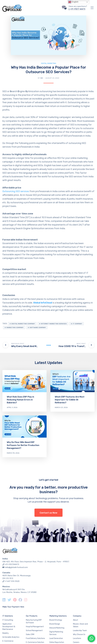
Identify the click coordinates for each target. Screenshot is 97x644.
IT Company (77, 324)
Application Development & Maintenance (9, 627)
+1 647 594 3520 (12, 581)
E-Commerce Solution (35, 642)
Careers (76, 642)
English (73, 2)
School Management (34, 631)
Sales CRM (30, 634)
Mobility (6, 633)
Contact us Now (48, 513)
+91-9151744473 (12, 564)
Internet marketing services (54, 324)
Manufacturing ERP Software (34, 621)
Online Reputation (57, 642)
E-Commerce (8, 641)
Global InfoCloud (43, 303)
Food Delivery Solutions (35, 638)
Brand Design (55, 624)
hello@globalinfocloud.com (16, 567)
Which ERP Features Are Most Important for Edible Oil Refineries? (70, 400)
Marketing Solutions (58, 616)
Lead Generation (56, 638)
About (76, 620)
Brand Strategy (56, 620)
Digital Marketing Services (56, 633)
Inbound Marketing (57, 628)
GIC (42, 78)
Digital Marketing (49, 63)
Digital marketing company (23, 324)
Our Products (32, 616)
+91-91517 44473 (78, 9)
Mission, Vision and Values (80, 625)
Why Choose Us (79, 634)
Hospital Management (35, 627)
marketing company (15, 328)
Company (77, 616)
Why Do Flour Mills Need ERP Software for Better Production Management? (23, 445)
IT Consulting (8, 620)
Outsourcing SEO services (16, 191)
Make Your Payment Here (13, 607)
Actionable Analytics (11, 637)
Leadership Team (80, 631)
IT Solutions (8, 616)
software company (38, 328)
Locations (77, 638)
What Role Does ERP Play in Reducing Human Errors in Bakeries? (20, 400)
